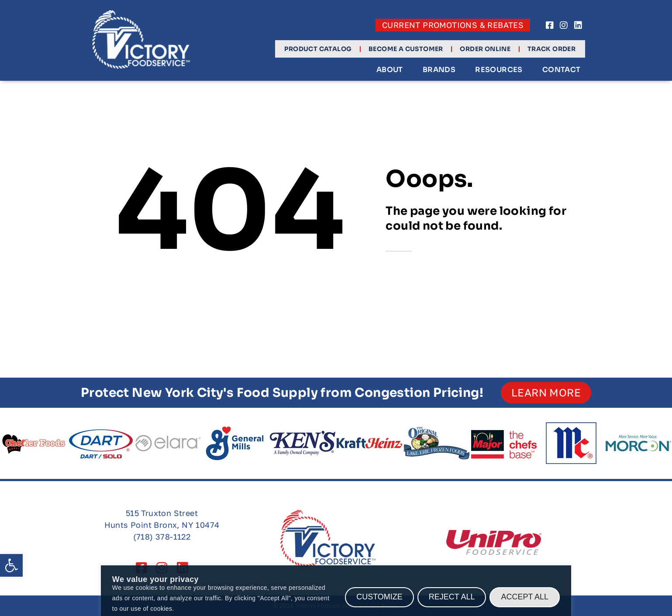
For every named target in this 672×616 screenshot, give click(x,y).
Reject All (452, 597)
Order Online (485, 49)
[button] (11, 565)
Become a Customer (405, 49)
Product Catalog (318, 49)
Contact (561, 70)
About (389, 70)
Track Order (551, 49)
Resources (499, 70)
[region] (336, 591)
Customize (379, 597)
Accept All (525, 597)
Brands (439, 70)
